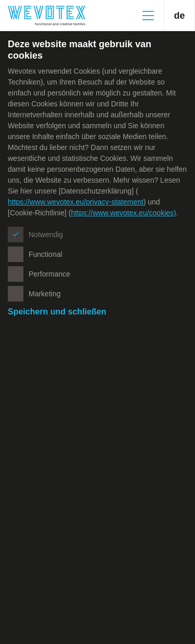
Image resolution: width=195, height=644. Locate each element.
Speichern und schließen (57, 312)
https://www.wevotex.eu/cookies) (123, 213)
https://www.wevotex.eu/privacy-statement (76, 202)
